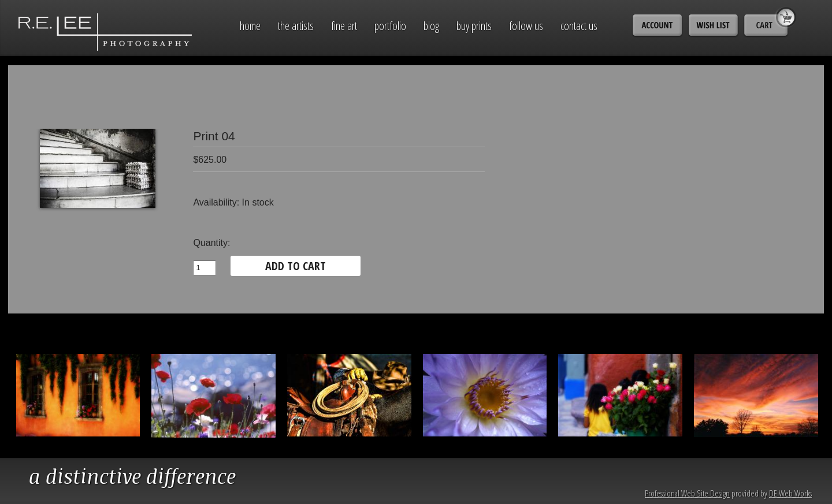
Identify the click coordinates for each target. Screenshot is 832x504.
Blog (431, 26)
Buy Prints (474, 26)
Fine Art (344, 26)
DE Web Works (790, 493)
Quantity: (211, 243)
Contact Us (579, 26)
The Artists (296, 26)
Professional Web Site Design (687, 493)
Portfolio (390, 26)
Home (250, 26)
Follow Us (526, 26)
